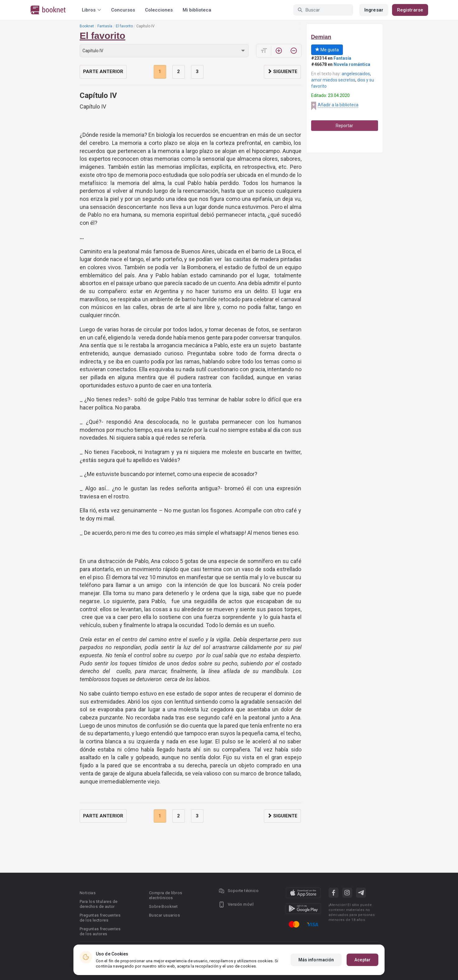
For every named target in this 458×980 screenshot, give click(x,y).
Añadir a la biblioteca (338, 105)
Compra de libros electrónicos (166, 895)
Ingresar (374, 10)
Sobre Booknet (163, 906)
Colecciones (159, 10)
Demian (321, 37)
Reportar (344, 126)
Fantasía (105, 26)
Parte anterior (103, 72)
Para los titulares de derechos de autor (98, 904)
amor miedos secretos (333, 80)
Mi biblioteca (197, 10)
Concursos (123, 10)
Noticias (88, 893)
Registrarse (410, 10)
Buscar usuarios (164, 915)
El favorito (124, 26)
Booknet (87, 26)
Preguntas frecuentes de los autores (100, 931)
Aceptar (362, 960)
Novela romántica (352, 64)
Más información (316, 960)
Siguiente (282, 72)
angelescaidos (356, 74)
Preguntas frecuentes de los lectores (100, 918)
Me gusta (327, 50)
